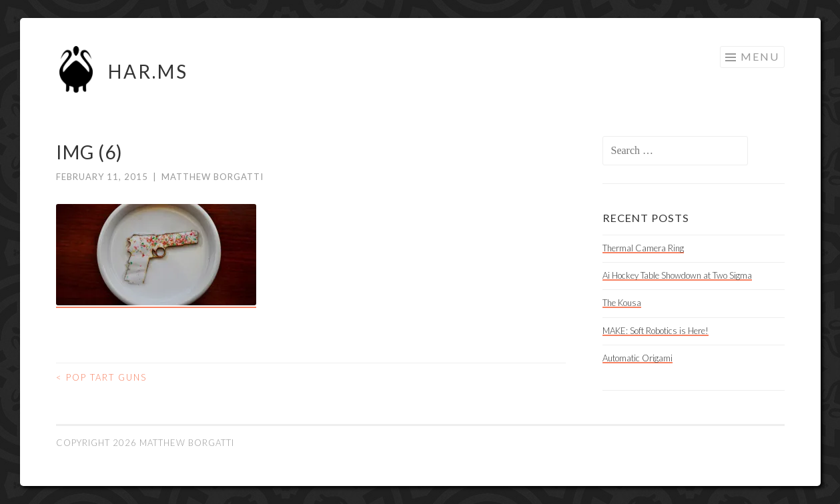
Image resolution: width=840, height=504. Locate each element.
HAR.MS (148, 71)
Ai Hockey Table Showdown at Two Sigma (677, 275)
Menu (760, 56)
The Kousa (622, 303)
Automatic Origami (638, 358)
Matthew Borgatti (213, 177)
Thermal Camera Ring (643, 248)
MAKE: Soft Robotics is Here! (656, 331)
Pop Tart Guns (101, 377)
